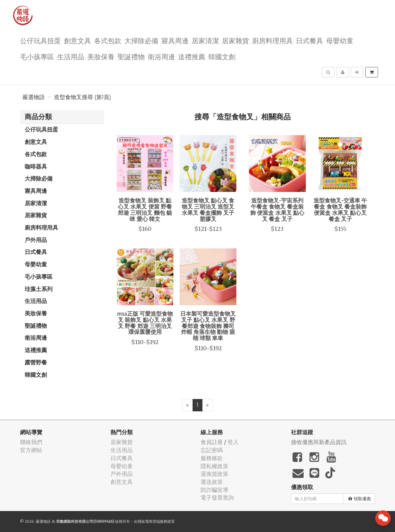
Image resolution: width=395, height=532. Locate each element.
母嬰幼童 (340, 40)
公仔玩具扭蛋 (40, 40)
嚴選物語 (34, 97)
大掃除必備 (141, 40)
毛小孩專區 (37, 56)
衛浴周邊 (161, 56)
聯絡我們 (31, 442)
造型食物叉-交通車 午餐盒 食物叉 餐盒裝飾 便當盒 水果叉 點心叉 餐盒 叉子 (340, 209)
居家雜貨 (235, 40)
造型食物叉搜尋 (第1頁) (83, 97)
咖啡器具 (36, 166)
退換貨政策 (214, 474)
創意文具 (77, 40)
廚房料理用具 (272, 40)
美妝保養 (101, 56)
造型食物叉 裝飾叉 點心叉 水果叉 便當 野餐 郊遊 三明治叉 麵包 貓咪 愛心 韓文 (145, 209)
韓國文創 (222, 56)
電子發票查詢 (217, 498)
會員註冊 (212, 442)
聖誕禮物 (131, 56)
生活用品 (71, 56)
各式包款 (108, 40)
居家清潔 (205, 40)
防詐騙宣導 (214, 490)
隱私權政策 (214, 466)
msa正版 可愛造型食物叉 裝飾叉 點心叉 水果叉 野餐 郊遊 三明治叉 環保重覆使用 (145, 323)
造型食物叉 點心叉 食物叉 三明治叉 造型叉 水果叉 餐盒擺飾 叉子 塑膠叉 (208, 209)
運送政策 (212, 482)
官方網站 (31, 450)
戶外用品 (36, 240)
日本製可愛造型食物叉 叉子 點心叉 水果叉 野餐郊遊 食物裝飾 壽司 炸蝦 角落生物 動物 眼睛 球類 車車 (208, 326)
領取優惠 (360, 499)
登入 (233, 442)
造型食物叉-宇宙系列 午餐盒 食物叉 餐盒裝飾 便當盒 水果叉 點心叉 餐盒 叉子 (277, 209)
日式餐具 (310, 40)
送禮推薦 (192, 56)
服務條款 (212, 458)
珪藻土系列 (39, 289)
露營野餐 (36, 362)
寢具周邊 (175, 40)
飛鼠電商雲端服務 (152, 521)
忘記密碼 (212, 450)
